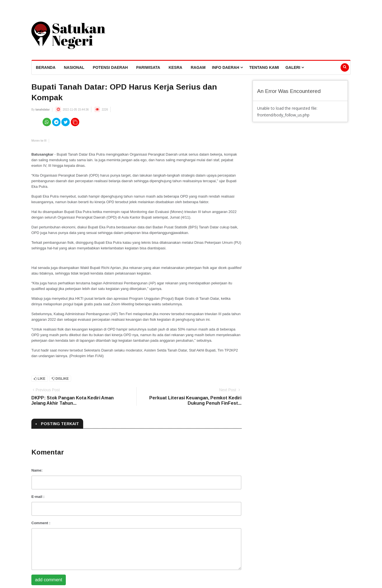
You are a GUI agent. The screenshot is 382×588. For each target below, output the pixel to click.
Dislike (60, 379)
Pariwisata (148, 67)
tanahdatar (42, 110)
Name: (37, 470)
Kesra (175, 67)
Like (40, 379)
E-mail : (38, 497)
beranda (46, 67)
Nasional (74, 67)
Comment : (41, 523)
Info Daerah (227, 67)
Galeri (295, 67)
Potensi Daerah (110, 67)
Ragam (198, 67)
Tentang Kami (264, 67)
